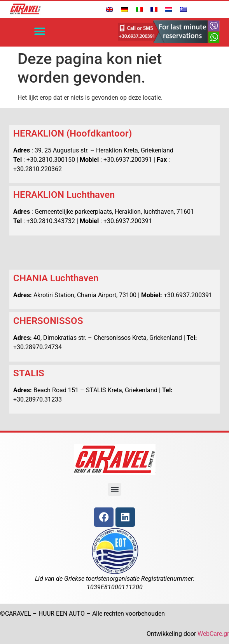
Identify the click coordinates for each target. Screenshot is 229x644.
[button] (40, 32)
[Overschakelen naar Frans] (154, 9)
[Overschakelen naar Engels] (110, 9)
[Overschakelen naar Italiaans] (139, 9)
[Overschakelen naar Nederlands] (169, 9)
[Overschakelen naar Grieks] (184, 9)
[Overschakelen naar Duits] (124, 9)
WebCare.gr (213, 634)
